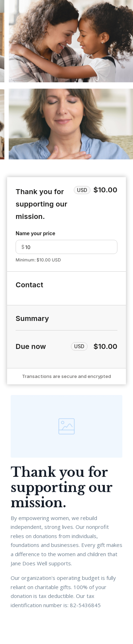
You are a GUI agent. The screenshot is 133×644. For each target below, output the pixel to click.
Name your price (35, 233)
